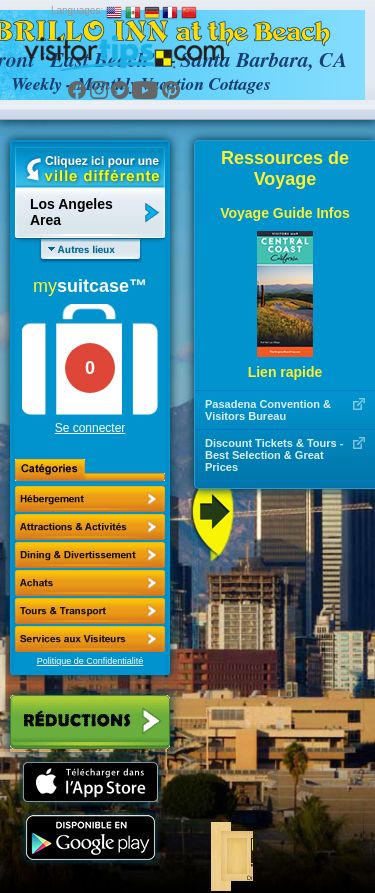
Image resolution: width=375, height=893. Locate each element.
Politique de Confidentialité (90, 661)
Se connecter (90, 428)
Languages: (77, 10)
